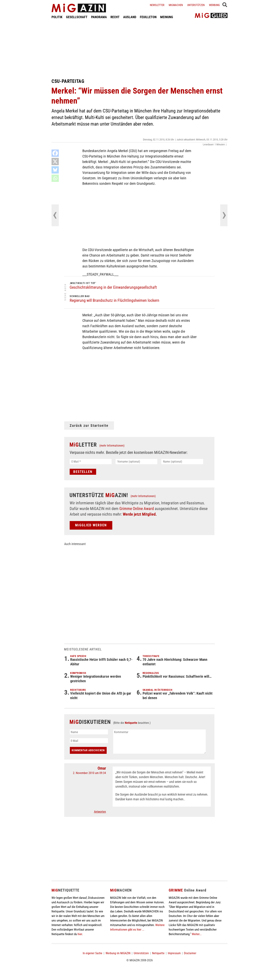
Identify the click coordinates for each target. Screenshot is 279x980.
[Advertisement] (139, 49)
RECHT (115, 17)
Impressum (174, 953)
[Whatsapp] (55, 178)
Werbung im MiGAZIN (118, 953)
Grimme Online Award (137, 509)
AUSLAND (130, 17)
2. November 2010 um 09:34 (89, 773)
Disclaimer (190, 953)
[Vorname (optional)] (137, 462)
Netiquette (131, 723)
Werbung (214, 5)
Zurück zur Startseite (89, 426)
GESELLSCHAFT (77, 17)
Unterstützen (196, 5)
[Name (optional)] (182, 462)
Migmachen (176, 5)
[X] (55, 162)
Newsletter (157, 5)
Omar (102, 768)
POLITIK (57, 17)
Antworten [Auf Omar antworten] (100, 812)
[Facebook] (55, 153)
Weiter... (197, 934)
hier (80, 934)
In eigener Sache (93, 953)
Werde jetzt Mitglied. (140, 514)
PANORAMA (99, 17)
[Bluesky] (55, 170)
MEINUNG (167, 17)
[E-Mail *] (91, 462)
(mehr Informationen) (112, 446)
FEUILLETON (148, 17)
